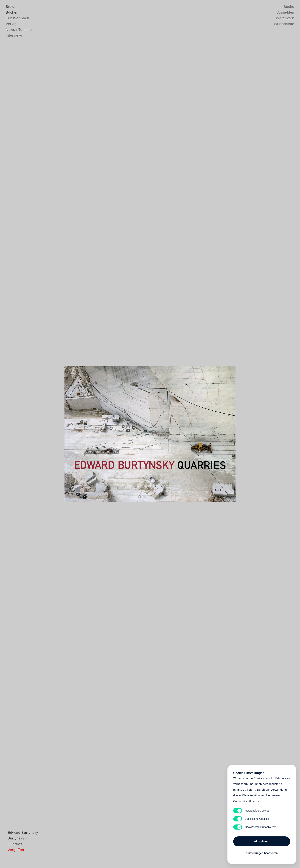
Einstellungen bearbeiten (262, 853)
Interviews (14, 35)
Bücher (12, 12)
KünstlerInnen (18, 18)
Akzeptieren (262, 841)
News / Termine (19, 30)
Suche (289, 7)
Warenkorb (285, 18)
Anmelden (286, 12)
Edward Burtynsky (21, 848)
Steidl (11, 7)
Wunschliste (284, 24)
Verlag (11, 24)
